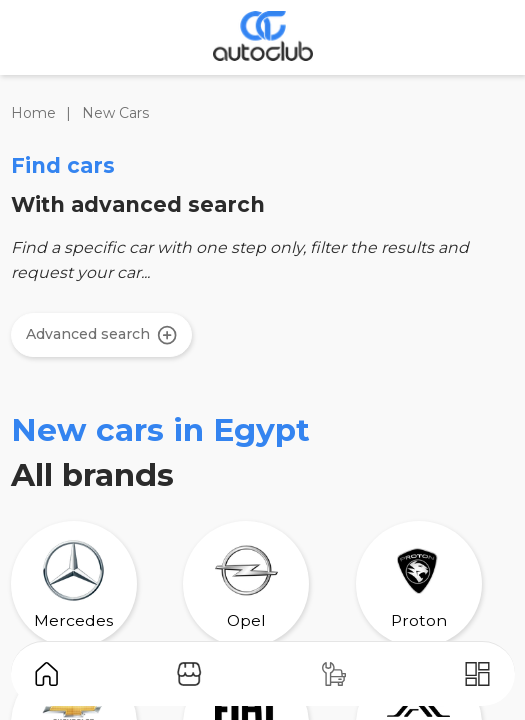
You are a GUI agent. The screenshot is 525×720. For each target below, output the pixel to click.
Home (33, 113)
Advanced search (101, 335)
